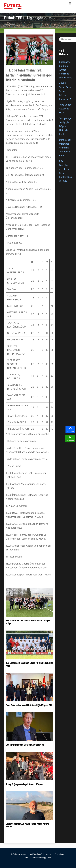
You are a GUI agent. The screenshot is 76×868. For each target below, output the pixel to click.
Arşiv (48, 858)
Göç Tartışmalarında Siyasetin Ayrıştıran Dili (25, 745)
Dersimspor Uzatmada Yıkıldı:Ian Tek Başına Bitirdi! (65, 148)
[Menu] (70, 3)
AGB (40, 854)
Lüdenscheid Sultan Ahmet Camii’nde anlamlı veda (66, 70)
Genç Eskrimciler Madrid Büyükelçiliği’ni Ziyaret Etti (29, 705)
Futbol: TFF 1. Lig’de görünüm (28, 18)
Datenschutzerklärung (35, 858)
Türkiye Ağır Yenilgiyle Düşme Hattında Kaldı (65, 126)
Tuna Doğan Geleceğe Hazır (65, 109)
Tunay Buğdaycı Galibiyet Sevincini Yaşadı (24, 784)
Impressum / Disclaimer (54, 854)
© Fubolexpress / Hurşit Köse (24, 854)
